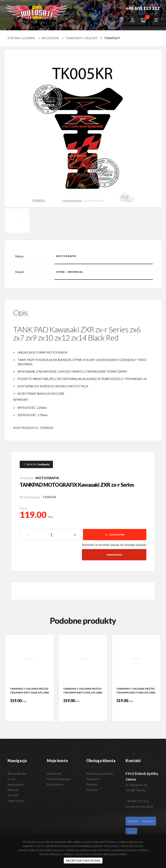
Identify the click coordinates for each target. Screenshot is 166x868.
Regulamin (93, 779)
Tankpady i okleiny (79, 38)
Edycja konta (55, 784)
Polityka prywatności (100, 773)
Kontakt (13, 795)
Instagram (148, 821)
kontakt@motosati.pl (139, 806)
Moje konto (54, 773)
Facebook (133, 821)
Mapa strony (16, 801)
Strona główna (21, 38)
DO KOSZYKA (115, 535)
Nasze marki (16, 784)
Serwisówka (114, 555)
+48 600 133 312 (137, 801)
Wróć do (36, 464)
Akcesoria (48, 38)
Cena (23, 508)
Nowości (13, 790)
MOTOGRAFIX (47, 478)
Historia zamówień (59, 779)
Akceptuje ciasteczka (83, 861)
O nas (12, 779)
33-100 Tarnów (136, 790)
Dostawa (92, 790)
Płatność (92, 784)
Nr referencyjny (30, 497)
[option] (30, 678)
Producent (26, 478)
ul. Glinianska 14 (136, 785)
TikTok (131, 832)
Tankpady (110, 38)
